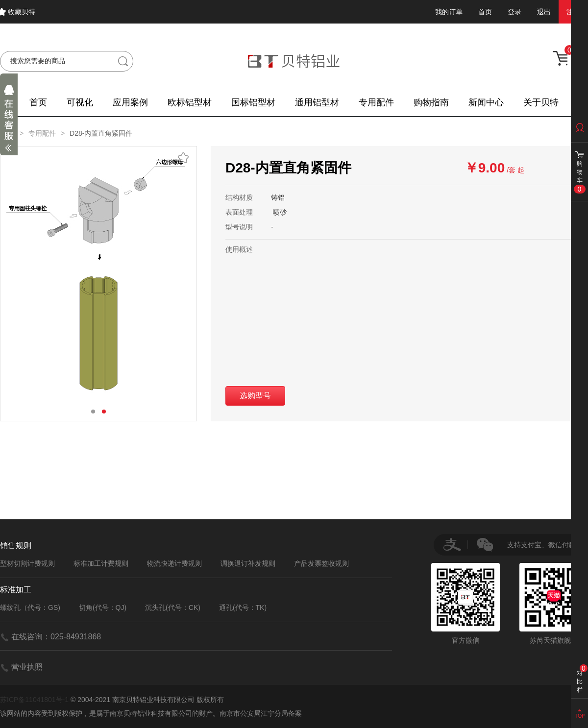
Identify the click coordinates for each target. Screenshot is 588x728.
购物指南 (431, 102)
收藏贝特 (22, 12)
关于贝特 (541, 102)
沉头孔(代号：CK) (173, 607)
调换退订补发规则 (248, 563)
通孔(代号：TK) (243, 607)
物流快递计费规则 (174, 563)
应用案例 (130, 102)
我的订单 (449, 12)
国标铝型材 (253, 102)
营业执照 (27, 667)
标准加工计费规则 (101, 563)
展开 (9, 121)
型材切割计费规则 (27, 563)
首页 (485, 12)
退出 (544, 12)
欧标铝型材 (190, 102)
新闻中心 (486, 102)
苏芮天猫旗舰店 (554, 604)
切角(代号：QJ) (103, 607)
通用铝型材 (317, 102)
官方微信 (465, 604)
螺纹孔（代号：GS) (30, 607)
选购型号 (255, 396)
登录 (514, 12)
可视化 (80, 102)
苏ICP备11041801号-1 (34, 700)
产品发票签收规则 (321, 563)
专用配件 (376, 102)
